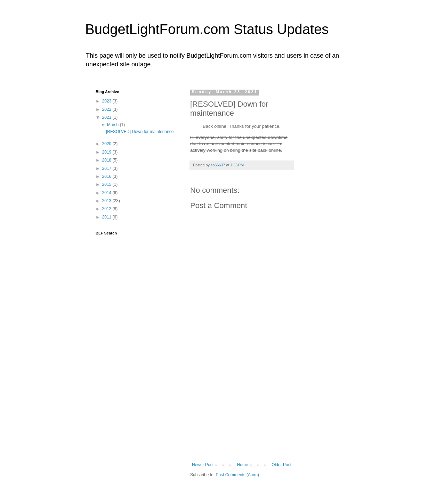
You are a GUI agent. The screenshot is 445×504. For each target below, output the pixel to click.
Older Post (281, 465)
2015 (107, 184)
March (114, 125)
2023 (107, 101)
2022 (107, 109)
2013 (107, 201)
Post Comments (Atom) (237, 475)
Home (243, 465)
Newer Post (203, 465)
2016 (107, 176)
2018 (107, 160)
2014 (107, 193)
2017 (107, 168)
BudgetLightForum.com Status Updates (207, 29)
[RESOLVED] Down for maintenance (140, 132)
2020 (107, 144)
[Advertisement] (242, 410)
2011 (107, 217)
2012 (107, 209)
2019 (107, 152)
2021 (107, 117)
